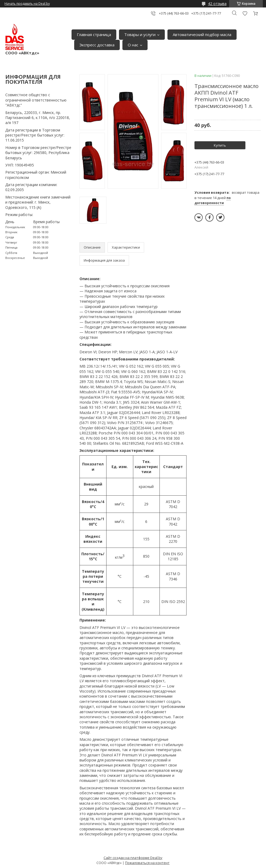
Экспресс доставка (97, 45)
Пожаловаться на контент (147, 863)
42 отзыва (217, 4)
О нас (133, 45)
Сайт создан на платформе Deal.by (133, 858)
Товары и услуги (140, 34)
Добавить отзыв (245, 13)
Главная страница (94, 34)
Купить (220, 145)
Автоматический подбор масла (202, 34)
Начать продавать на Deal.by (27, 4)
